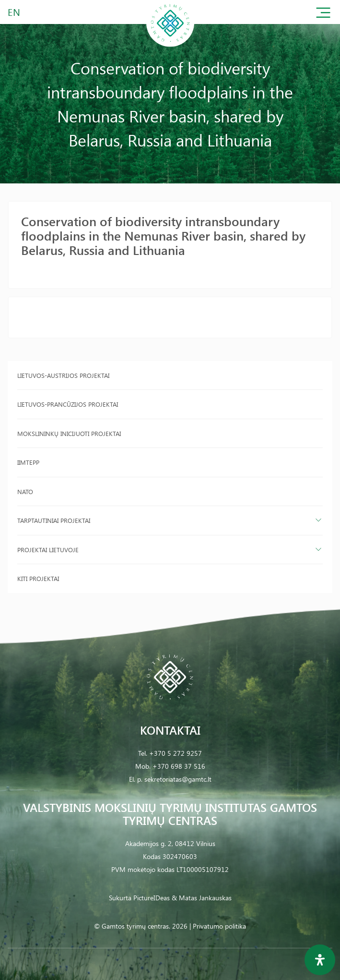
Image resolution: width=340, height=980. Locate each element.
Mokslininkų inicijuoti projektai (69, 433)
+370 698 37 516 (179, 766)
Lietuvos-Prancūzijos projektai (68, 404)
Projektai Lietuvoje (48, 550)
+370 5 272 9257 (176, 753)
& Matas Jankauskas (202, 898)
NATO (25, 491)
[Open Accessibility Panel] (320, 960)
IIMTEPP (28, 462)
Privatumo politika (219, 926)
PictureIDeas (152, 898)
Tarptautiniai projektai (54, 520)
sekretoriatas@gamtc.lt (178, 779)
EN (14, 12)
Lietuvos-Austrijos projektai (63, 375)
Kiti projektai (38, 578)
